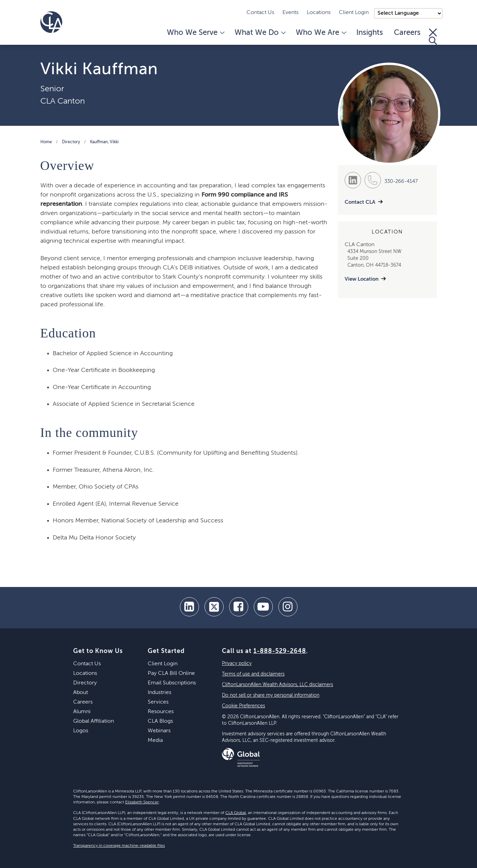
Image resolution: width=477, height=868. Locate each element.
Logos (81, 731)
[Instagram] (288, 607)
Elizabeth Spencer (142, 802)
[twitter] (214, 607)
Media (155, 740)
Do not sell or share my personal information (271, 695)
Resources (161, 712)
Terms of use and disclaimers (253, 674)
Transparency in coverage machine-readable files (119, 846)
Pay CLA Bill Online (171, 673)
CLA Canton (63, 101)
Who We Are (321, 33)
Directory (71, 142)
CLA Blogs (160, 721)
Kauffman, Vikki (104, 142)
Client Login (354, 13)
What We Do (260, 33)
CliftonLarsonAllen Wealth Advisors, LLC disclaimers (277, 685)
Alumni (82, 712)
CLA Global (236, 813)
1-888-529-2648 (280, 651)
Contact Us (260, 13)
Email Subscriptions (172, 683)
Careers (407, 33)
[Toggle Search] (433, 37)
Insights (370, 33)
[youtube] (263, 607)
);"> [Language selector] (408, 13)
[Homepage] (51, 22)
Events (290, 13)
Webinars (159, 731)
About (81, 693)
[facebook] (239, 607)
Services (158, 702)
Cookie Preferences (243, 706)
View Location (362, 279)
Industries (160, 693)
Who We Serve (195, 33)
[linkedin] (189, 607)
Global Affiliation (94, 721)
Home (46, 142)
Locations (319, 13)
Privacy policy (237, 664)
